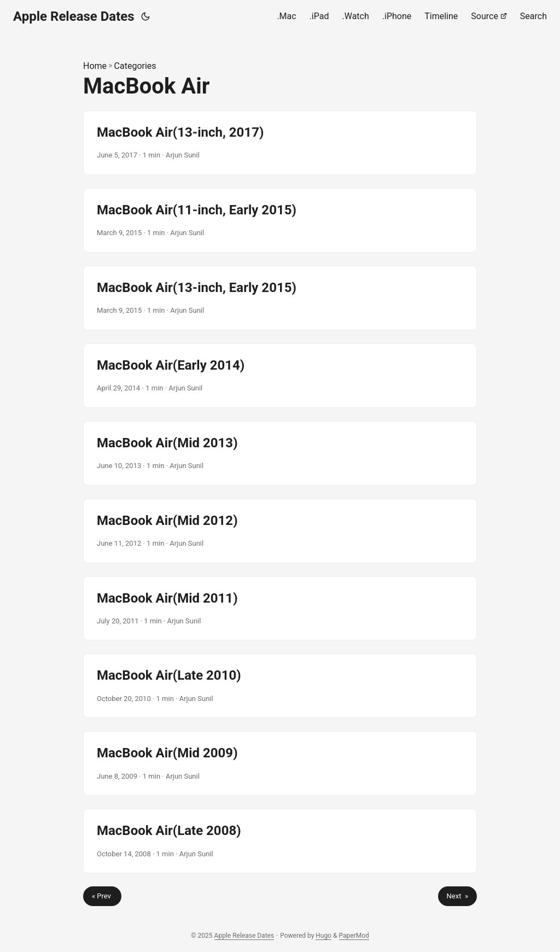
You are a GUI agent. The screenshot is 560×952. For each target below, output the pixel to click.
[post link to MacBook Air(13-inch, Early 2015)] (280, 298)
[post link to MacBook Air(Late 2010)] (280, 686)
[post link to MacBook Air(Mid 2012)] (280, 531)
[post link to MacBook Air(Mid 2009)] (280, 763)
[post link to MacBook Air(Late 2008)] (280, 841)
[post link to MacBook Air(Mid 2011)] (280, 609)
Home (95, 66)
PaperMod (354, 936)
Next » (457, 896)
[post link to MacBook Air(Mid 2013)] (280, 453)
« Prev (102, 896)
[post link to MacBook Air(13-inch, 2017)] (280, 143)
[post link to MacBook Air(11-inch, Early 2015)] (280, 220)
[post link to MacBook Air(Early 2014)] (280, 376)
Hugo (323, 936)
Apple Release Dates (74, 16)
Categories (135, 66)
